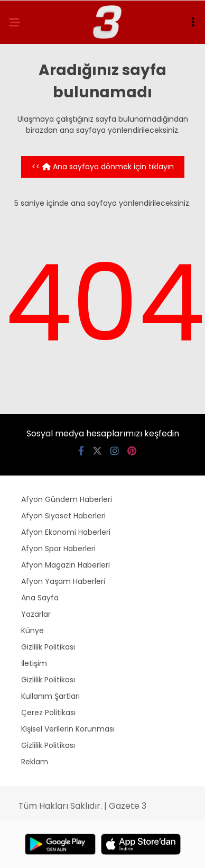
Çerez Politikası (48, 712)
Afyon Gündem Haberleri (67, 499)
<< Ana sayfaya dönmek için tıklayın (103, 167)
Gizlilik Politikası (48, 647)
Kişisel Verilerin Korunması (68, 729)
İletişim (34, 663)
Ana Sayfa (40, 598)
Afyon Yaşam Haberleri (63, 581)
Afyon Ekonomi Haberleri (66, 532)
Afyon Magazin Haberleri (66, 565)
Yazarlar (36, 614)
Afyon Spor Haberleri (58, 549)
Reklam (35, 762)
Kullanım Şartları (50, 696)
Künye (32, 631)
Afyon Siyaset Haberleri (63, 516)
